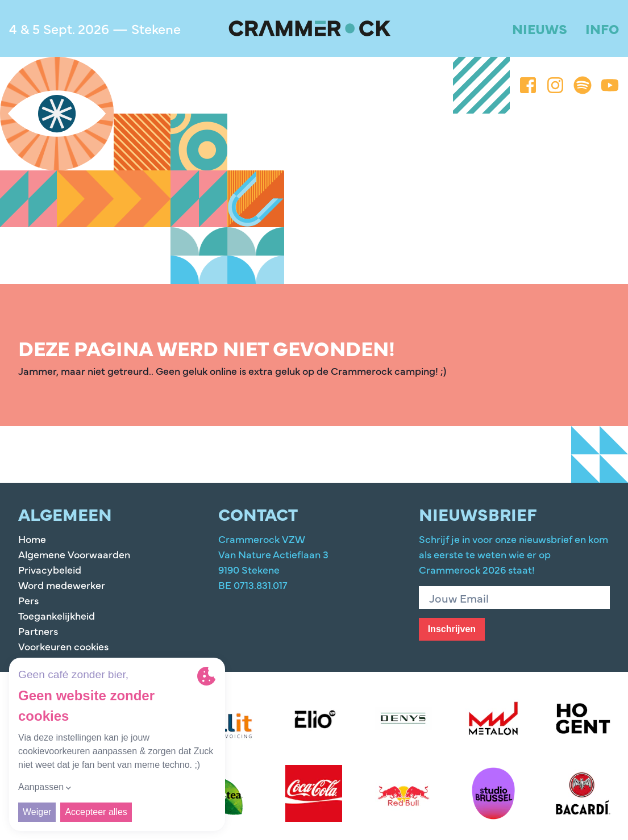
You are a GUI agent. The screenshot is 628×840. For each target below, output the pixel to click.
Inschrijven (452, 629)
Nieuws (540, 28)
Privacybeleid (50, 569)
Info (602, 28)
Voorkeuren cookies (63, 646)
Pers (28, 600)
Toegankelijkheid (57, 615)
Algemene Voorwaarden (74, 554)
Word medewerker (62, 585)
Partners (38, 631)
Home (32, 539)
